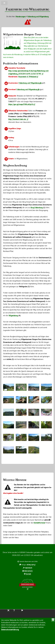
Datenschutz (28, 571)
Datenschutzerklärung (10, 629)
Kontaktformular (39, 523)
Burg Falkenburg (37, 207)
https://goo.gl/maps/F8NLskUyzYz (21, 104)
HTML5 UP (30, 565)
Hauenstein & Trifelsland (27, 77)
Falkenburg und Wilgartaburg (38, 16)
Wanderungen (21, 16)
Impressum (28, 568)
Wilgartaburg (13, 315)
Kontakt (28, 574)
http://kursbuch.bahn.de (17, 119)
